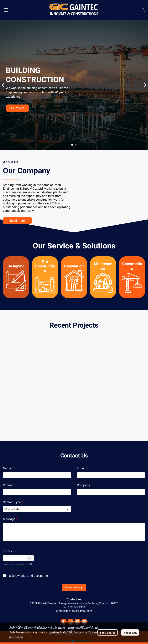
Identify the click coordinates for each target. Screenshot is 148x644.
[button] (143, 10)
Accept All (130, 632)
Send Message (74, 588)
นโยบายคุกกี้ (16, 637)
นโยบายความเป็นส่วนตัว (65, 576)
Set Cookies (107, 632)
